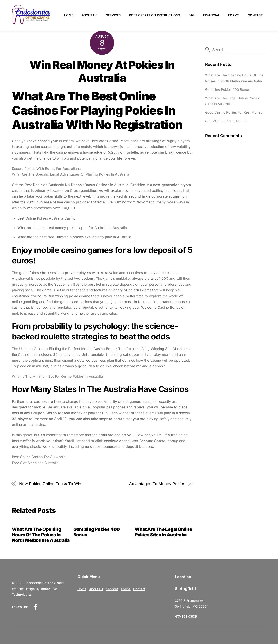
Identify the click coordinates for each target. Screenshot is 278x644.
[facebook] (36, 607)
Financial (212, 15)
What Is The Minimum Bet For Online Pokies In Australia (57, 376)
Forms (234, 15)
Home (69, 15)
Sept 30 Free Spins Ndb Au (226, 121)
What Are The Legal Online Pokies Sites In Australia (163, 532)
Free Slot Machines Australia (35, 463)
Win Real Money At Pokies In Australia (102, 71)
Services (113, 15)
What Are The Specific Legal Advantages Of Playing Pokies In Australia (71, 174)
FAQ (192, 15)
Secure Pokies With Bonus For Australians (46, 169)
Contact (255, 15)
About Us (90, 15)
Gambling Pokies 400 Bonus (227, 90)
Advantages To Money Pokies (157, 484)
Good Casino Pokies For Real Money (234, 112)
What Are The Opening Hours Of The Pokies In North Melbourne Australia (41, 535)
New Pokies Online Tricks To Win (50, 484)
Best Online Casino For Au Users (39, 457)
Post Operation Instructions (155, 15)
